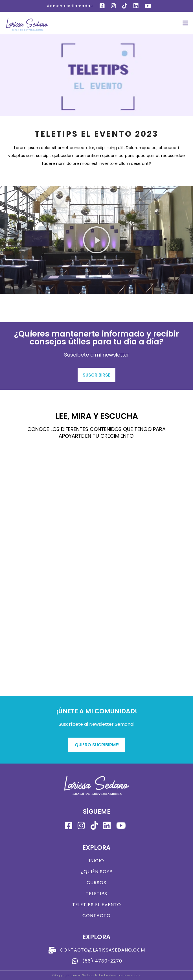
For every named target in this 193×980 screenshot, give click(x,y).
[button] (185, 23)
